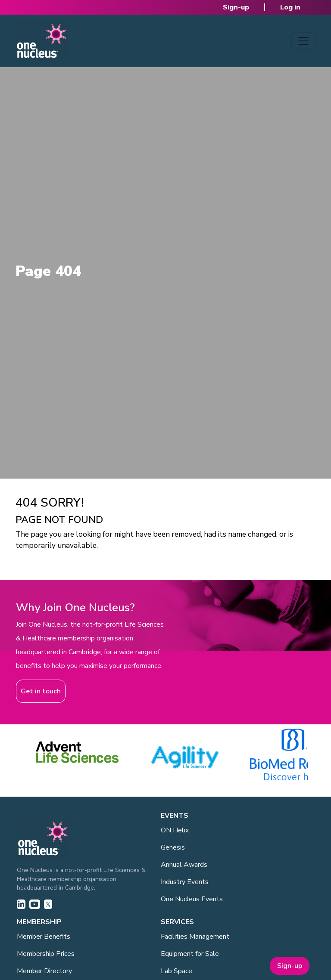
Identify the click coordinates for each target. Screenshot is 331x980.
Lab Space (176, 971)
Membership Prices (46, 954)
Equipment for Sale (190, 954)
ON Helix (175, 830)
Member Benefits (44, 937)
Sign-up (236, 7)
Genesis (173, 847)
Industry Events (185, 882)
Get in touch (41, 691)
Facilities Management (195, 937)
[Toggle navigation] (303, 41)
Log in (290, 7)
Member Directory (44, 971)
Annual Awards (184, 865)
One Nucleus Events (192, 899)
